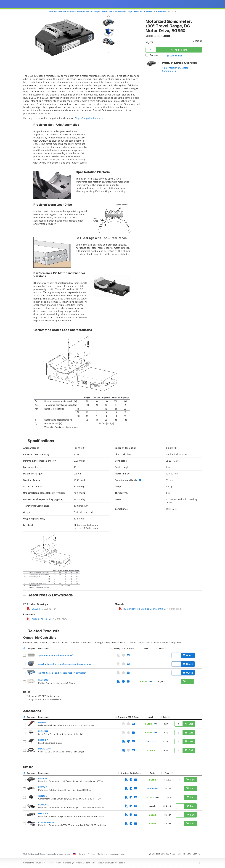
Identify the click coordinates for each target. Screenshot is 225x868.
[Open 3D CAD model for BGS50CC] (109, 33)
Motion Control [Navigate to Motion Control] (67, 12)
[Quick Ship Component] (150, 682)
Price (161, 648)
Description (43, 648)
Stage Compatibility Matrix (89, 118)
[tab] (82, 254)
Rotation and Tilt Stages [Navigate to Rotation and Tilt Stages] (88, 12)
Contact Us (151, 741)
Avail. (146, 648)
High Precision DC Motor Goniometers (175, 69)
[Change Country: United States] (75, 854)
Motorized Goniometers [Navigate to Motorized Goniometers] (114, 12)
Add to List (174, 56)
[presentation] (112, 434)
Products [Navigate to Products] (53, 12)
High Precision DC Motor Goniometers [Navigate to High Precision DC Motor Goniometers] (147, 12)
